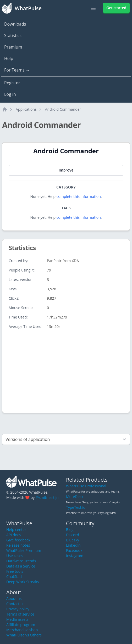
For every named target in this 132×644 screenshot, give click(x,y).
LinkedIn (73, 545)
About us (14, 598)
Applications (26, 109)
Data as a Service (21, 566)
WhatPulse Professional (86, 486)
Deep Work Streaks (23, 582)
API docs (13, 535)
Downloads (15, 24)
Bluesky (73, 540)
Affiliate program (21, 625)
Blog (70, 530)
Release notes (18, 545)
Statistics (13, 36)
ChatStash (15, 577)
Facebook (74, 550)
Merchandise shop (22, 630)
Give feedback (18, 540)
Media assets (17, 619)
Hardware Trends (21, 561)
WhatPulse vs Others (24, 635)
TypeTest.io (76, 507)
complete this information (79, 196)
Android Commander (63, 109)
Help (9, 58)
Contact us (15, 604)
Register (12, 83)
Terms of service (20, 614)
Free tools (15, 571)
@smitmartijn (47, 497)
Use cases (15, 556)
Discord (73, 535)
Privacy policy (18, 609)
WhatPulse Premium (24, 550)
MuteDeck (75, 497)
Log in (10, 94)
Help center (16, 530)
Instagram (75, 556)
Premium (13, 47)
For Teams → (17, 70)
